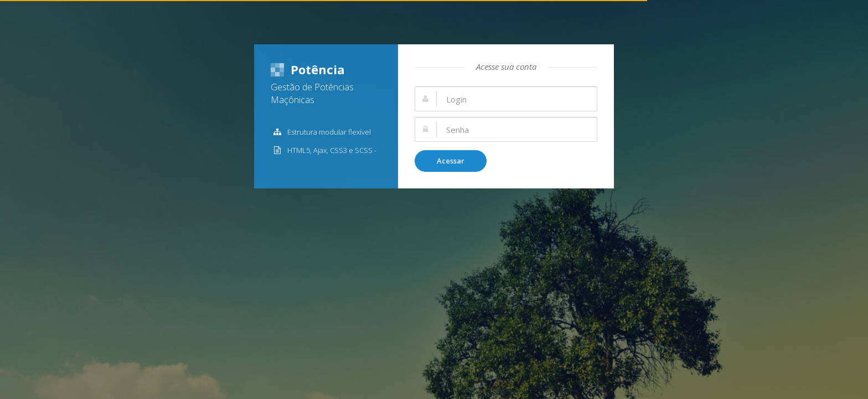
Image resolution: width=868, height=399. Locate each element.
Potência (308, 69)
